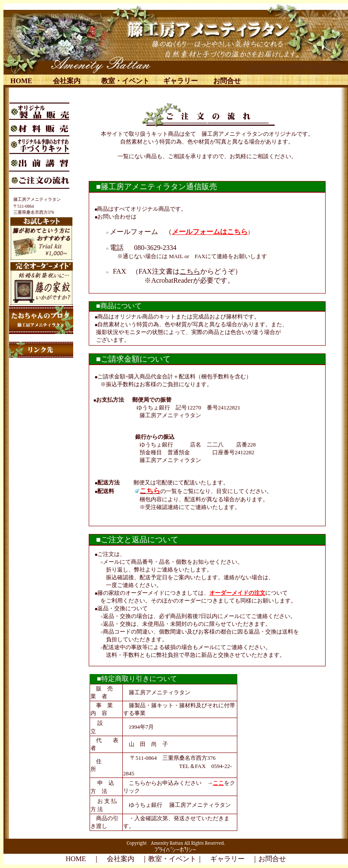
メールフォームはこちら (210, 232)
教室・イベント (125, 81)
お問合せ (227, 81)
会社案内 (67, 81)
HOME (21, 81)
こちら (190, 271)
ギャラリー (180, 81)
